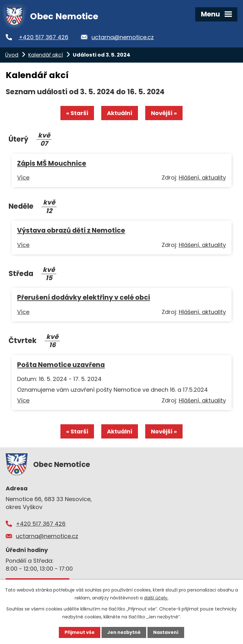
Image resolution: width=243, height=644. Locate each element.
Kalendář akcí (46, 55)
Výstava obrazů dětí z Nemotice (71, 230)
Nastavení (166, 632)
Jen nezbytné (124, 632)
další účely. (156, 598)
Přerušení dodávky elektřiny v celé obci (84, 297)
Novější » (164, 113)
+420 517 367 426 (44, 37)
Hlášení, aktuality (202, 178)
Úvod (12, 55)
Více (23, 178)
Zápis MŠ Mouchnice (52, 163)
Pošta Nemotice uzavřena (61, 365)
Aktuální (120, 113)
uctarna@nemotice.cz (123, 37)
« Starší (77, 113)
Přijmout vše (80, 632)
